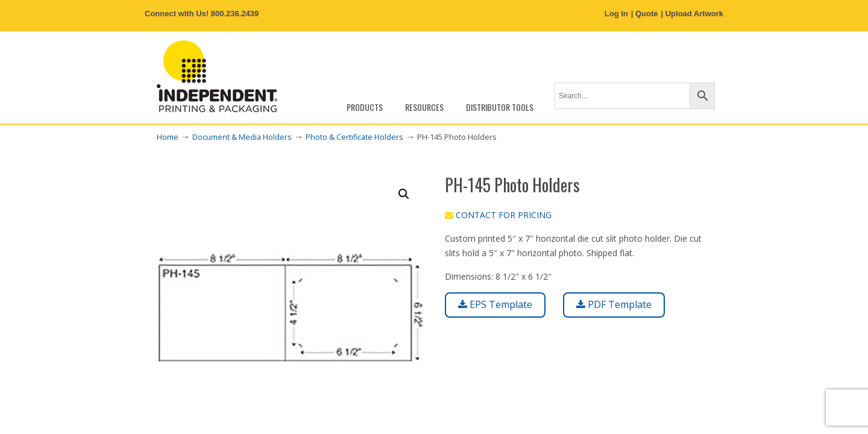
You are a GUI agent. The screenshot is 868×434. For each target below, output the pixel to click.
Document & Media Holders (242, 137)
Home (168, 137)
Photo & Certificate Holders (354, 137)
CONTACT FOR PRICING (498, 215)
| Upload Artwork (692, 14)
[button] (404, 194)
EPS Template (495, 304)
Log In (616, 14)
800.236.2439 (235, 14)
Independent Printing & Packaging (217, 76)
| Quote (645, 14)
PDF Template (614, 304)
